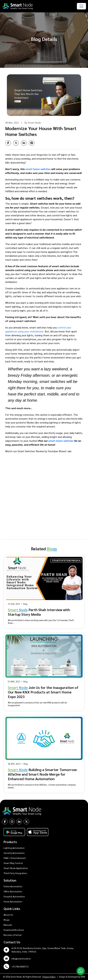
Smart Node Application (16, 868)
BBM (83, 977)
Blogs (7, 920)
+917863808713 (20, 966)
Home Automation (13, 886)
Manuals (8, 925)
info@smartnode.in (21, 958)
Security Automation (14, 853)
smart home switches (38, 169)
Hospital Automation (14, 896)
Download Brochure (14, 930)
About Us (8, 915)
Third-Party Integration (15, 873)
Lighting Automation (14, 848)
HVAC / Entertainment (15, 858)
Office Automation (13, 891)
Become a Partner (13, 935)
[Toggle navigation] (81, 6)
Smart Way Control (13, 863)
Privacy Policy (49, 977)
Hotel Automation (13, 901)
